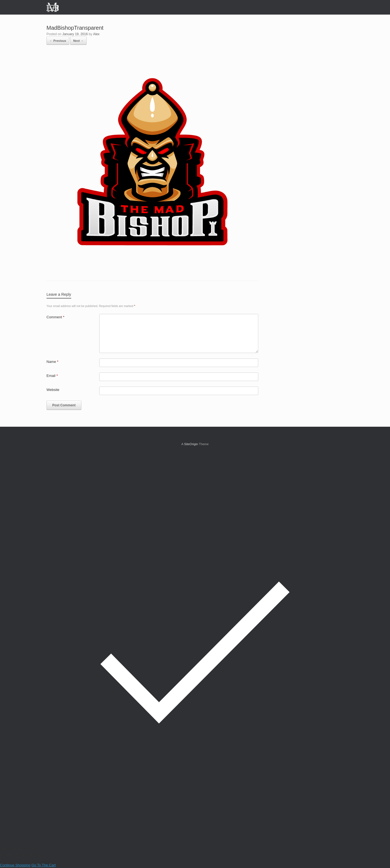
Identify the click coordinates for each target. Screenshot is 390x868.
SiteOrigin (191, 444)
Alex (96, 34)
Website (53, 390)
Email (52, 376)
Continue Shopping (15, 865)
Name (52, 362)
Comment (55, 317)
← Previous (58, 41)
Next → (78, 41)
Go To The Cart (43, 865)
